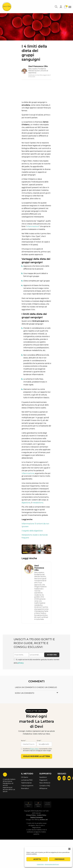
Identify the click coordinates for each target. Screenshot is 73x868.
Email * (39, 741)
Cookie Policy (40, 864)
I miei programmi (27, 786)
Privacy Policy (34, 749)
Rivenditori (25, 788)
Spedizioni (43, 777)
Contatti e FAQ (45, 786)
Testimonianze (26, 783)
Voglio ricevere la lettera (37, 756)
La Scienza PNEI (27, 780)
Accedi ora (52, 655)
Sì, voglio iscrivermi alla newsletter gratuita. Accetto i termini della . (36, 661)
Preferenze (60, 859)
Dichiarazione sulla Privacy (52, 864)
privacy (21, 663)
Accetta (37, 859)
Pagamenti (43, 780)
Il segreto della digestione (32, 531)
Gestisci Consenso (37, 817)
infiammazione (33, 226)
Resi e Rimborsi (45, 783)
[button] (69, 849)
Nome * (23, 741)
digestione (26, 503)
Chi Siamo (25, 777)
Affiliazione (43, 788)
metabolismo (38, 503)
